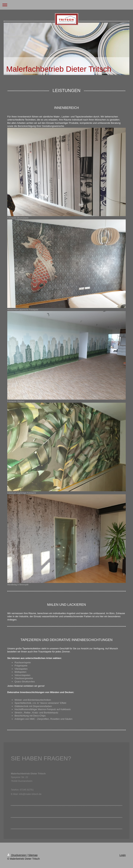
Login (123, 855)
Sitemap (33, 855)
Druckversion (17, 855)
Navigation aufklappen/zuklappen (66, 5)
